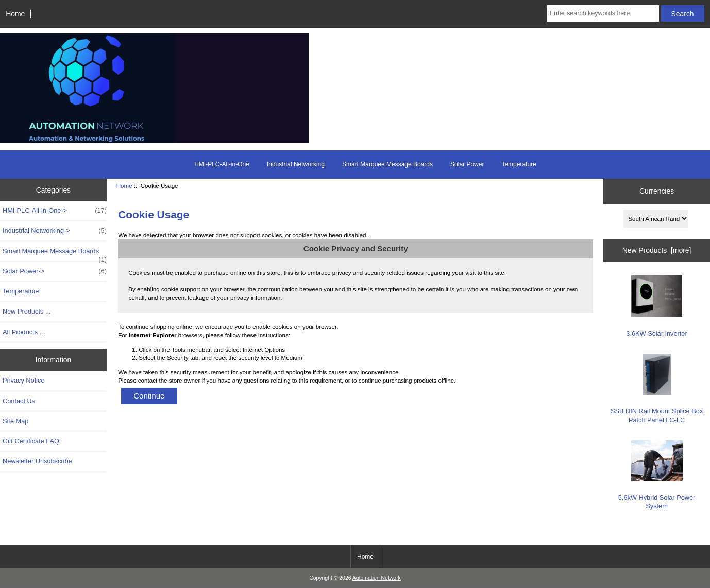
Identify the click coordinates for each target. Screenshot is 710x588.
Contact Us (19, 401)
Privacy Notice (23, 380)
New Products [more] (657, 250)
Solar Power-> (55, 271)
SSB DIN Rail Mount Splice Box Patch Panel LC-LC (657, 389)
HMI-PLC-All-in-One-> (55, 211)
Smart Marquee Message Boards (387, 164)
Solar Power (467, 164)
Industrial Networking (296, 164)
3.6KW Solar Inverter (656, 306)
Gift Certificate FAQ (31, 441)
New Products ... (27, 311)
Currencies (657, 191)
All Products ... (24, 332)
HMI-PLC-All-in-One (222, 164)
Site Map (15, 421)
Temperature (519, 164)
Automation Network (377, 578)
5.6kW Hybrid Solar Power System (657, 475)
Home (15, 14)
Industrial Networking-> (55, 231)
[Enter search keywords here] (603, 13)
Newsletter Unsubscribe (37, 461)
